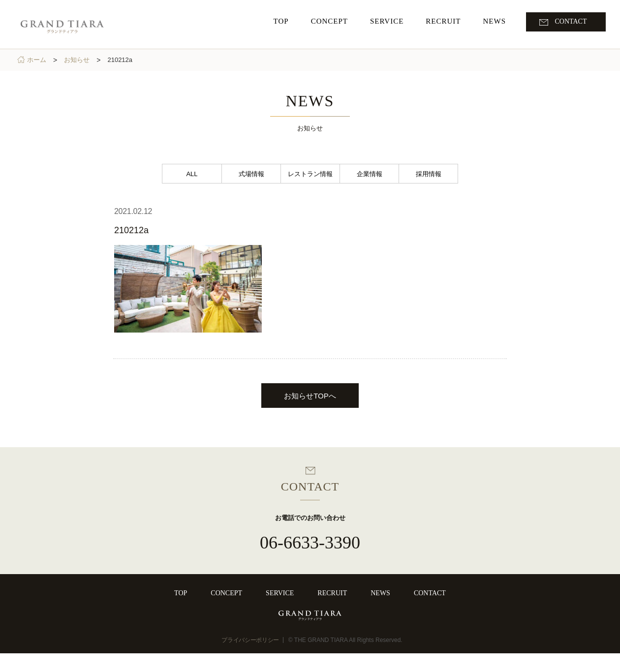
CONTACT (430, 593)
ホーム (39, 60)
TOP (181, 593)
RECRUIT (332, 593)
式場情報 (251, 174)
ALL (192, 174)
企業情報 (370, 174)
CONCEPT (226, 593)
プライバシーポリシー (250, 659)
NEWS (380, 593)
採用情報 (429, 174)
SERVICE (280, 593)
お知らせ (79, 60)
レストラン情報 (310, 174)
